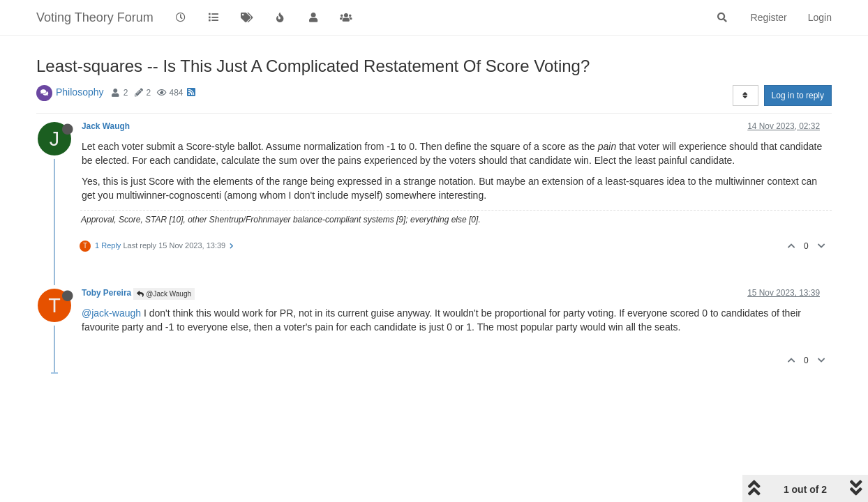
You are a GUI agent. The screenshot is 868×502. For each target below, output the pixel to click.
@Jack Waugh (164, 294)
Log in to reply (798, 96)
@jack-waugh (111, 313)
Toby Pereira (106, 293)
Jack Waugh (106, 126)
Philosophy (80, 92)
